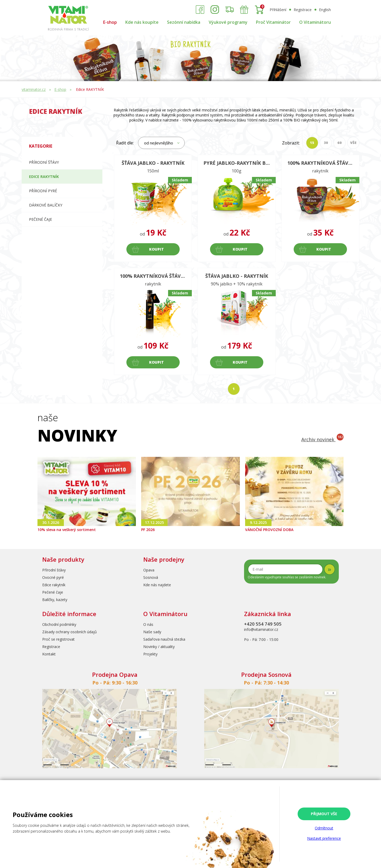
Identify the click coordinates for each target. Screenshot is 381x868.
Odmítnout (324, 828)
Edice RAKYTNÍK (90, 89)
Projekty (150, 654)
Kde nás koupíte (142, 22)
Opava (149, 570)
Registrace (303, 10)
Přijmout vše (324, 814)
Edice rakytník (54, 585)
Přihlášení (278, 10)
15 (312, 143)
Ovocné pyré (53, 577)
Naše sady (152, 632)
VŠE (353, 143)
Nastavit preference (324, 838)
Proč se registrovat (58, 639)
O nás (148, 624)
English (325, 10)
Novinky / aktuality (159, 647)
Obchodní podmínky (59, 624)
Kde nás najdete (157, 585)
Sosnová (151, 577)
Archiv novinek (322, 439)
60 (340, 143)
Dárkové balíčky (46, 205)
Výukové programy (228, 22)
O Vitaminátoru (315, 22)
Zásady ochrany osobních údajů (70, 632)
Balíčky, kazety (55, 600)
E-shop (110, 22)
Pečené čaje (41, 219)
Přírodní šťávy (44, 162)
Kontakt (49, 654)
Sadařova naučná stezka (164, 639)
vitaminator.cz (34, 89)
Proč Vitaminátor (273, 22)
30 (326, 143)
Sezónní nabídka (184, 22)
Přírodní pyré (43, 191)
